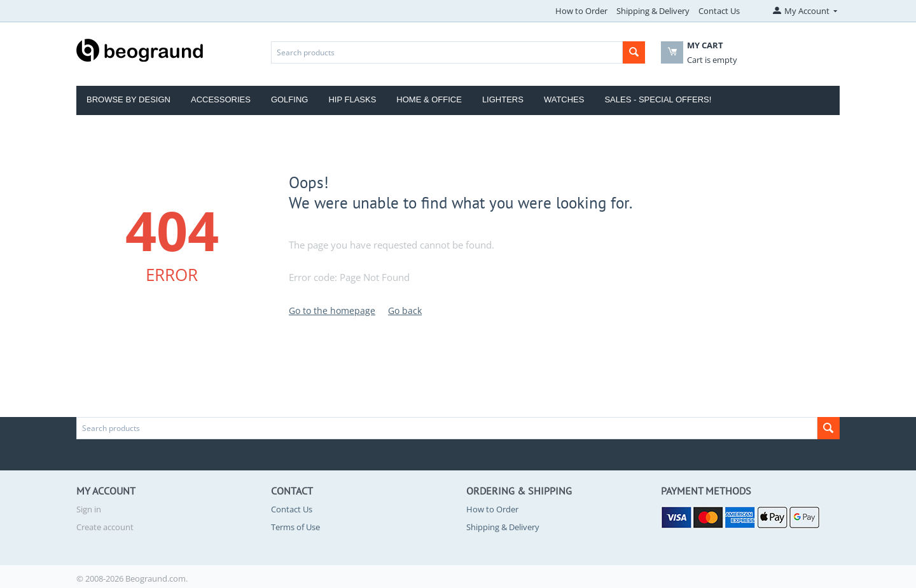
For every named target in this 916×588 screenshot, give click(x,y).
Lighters (503, 99)
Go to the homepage (332, 311)
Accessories (221, 99)
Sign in (89, 509)
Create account (105, 527)
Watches (564, 99)
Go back (405, 311)
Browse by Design (128, 99)
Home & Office (429, 99)
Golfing (290, 99)
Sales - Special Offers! (658, 99)
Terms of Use (295, 527)
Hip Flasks (352, 99)
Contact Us (719, 11)
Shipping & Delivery (653, 11)
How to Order (581, 11)
